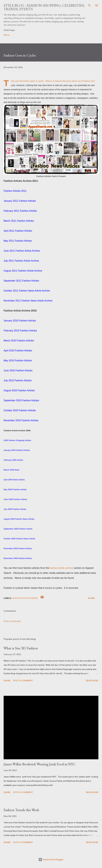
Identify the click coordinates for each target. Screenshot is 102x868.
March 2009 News (12, 470)
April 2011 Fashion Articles (18, 231)
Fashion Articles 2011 (15, 191)
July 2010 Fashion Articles (18, 380)
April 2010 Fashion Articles (18, 351)
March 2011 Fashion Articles (19, 221)
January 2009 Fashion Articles (17, 450)
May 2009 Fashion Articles (15, 489)
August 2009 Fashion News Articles (19, 519)
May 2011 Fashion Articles (18, 241)
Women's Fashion (44, 35)
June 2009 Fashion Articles (15, 499)
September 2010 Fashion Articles (21, 400)
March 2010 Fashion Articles (19, 341)
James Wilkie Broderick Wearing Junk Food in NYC (40, 764)
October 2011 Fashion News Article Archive (27, 291)
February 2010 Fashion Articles (20, 331)
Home (7, 35)
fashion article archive (61, 568)
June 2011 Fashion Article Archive (22, 251)
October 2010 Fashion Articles (20, 410)
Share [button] (91, 598)
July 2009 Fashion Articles (15, 509)
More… (85, 35)
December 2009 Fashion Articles (18, 558)
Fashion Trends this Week (21, 810)
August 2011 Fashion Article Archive (23, 271)
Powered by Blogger (51, 859)
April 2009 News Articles (14, 480)
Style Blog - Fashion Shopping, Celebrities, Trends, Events (44, 7)
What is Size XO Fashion (21, 648)
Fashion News (67, 35)
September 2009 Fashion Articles (18, 529)
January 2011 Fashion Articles (20, 201)
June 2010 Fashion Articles (18, 370)
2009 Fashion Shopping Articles (17, 440)
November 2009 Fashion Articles (18, 548)
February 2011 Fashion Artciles (20, 211)
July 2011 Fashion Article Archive (21, 261)
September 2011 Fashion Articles (21, 281)
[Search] (89, 5)
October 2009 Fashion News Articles (19, 539)
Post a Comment (12, 621)
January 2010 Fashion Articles (20, 321)
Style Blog (22, 35)
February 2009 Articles (13, 460)
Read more (92, 680)
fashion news (30, 598)
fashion (17, 598)
